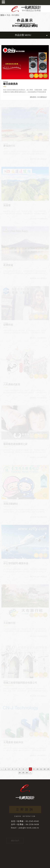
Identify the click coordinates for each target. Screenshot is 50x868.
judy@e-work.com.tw (29, 828)
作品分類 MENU (31, 35)
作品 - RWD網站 (13, 15)
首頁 (2, 15)
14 (20, 773)
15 (23, 773)
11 (41, 769)
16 (27, 773)
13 (48, 769)
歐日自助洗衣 (11, 84)
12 (45, 769)
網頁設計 (34, 8)
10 (37, 769)
